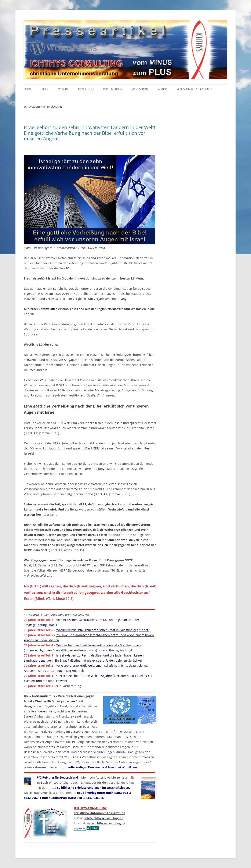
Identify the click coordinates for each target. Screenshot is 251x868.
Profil (45, 89)
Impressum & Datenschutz (194, 89)
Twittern (80, 829)
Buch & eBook (113, 89)
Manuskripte (140, 89)
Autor (162, 89)
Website (63, 89)
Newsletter (86, 89)
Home (28, 89)
